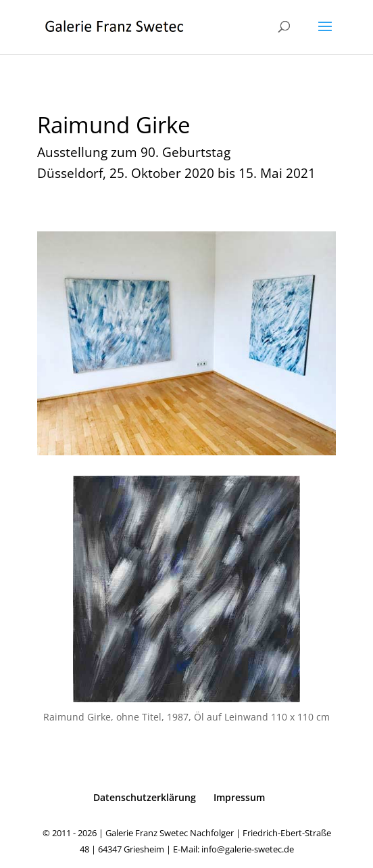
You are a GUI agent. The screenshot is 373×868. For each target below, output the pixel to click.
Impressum (239, 797)
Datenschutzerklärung (145, 797)
